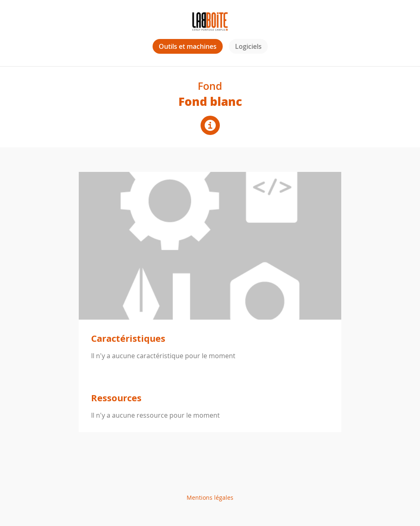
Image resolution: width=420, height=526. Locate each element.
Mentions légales (210, 497)
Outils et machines (188, 46)
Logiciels (248, 46)
